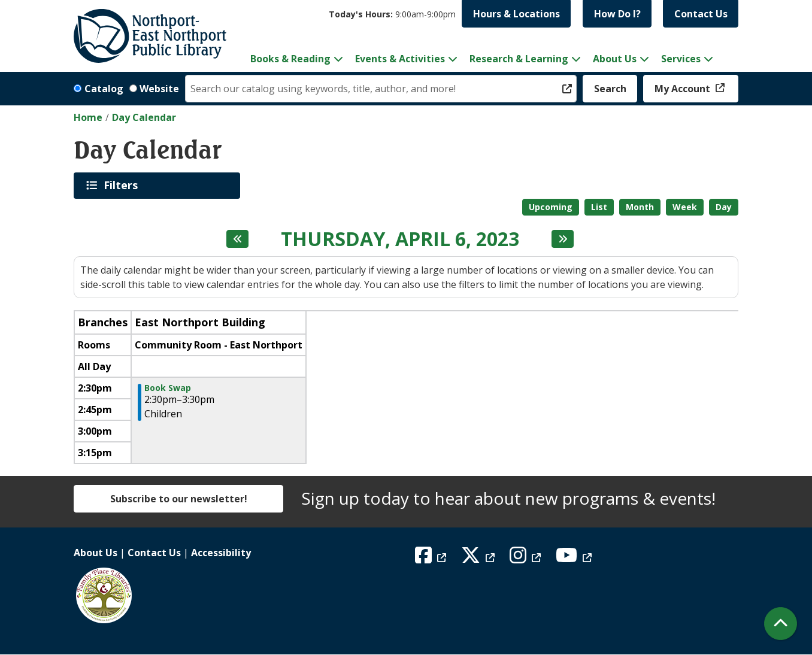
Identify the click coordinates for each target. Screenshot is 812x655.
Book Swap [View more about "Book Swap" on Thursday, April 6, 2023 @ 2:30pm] (168, 388)
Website (159, 89)
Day (724, 207)
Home (88, 117)
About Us (96, 553)
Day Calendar (144, 117)
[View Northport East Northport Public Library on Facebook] (432, 559)
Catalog (104, 89)
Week (685, 207)
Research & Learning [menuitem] (519, 59)
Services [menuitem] (681, 59)
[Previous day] (237, 239)
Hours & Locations (516, 14)
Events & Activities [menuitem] (400, 59)
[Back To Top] (781, 624)
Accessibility (221, 553)
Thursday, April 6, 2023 (400, 239)
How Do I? (617, 14)
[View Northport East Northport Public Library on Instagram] (527, 559)
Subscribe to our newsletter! (179, 499)
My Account (684, 89)
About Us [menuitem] (615, 59)
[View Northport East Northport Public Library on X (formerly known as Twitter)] (479, 559)
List (599, 207)
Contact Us (701, 14)
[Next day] (563, 239)
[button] (392, 14)
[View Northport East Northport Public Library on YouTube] (575, 559)
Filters (123, 185)
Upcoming (551, 207)
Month (640, 207)
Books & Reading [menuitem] (290, 59)
